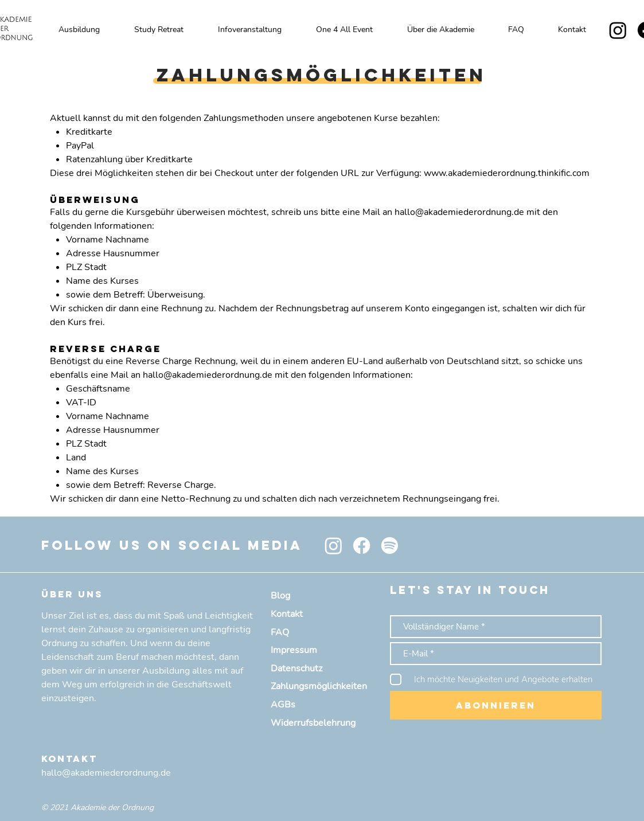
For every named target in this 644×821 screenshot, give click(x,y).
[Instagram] (618, 30)
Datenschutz (296, 668)
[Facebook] (362, 546)
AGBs (283, 705)
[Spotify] (390, 546)
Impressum (294, 650)
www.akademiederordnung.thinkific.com (507, 173)
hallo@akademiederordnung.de (459, 212)
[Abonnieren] (496, 705)
